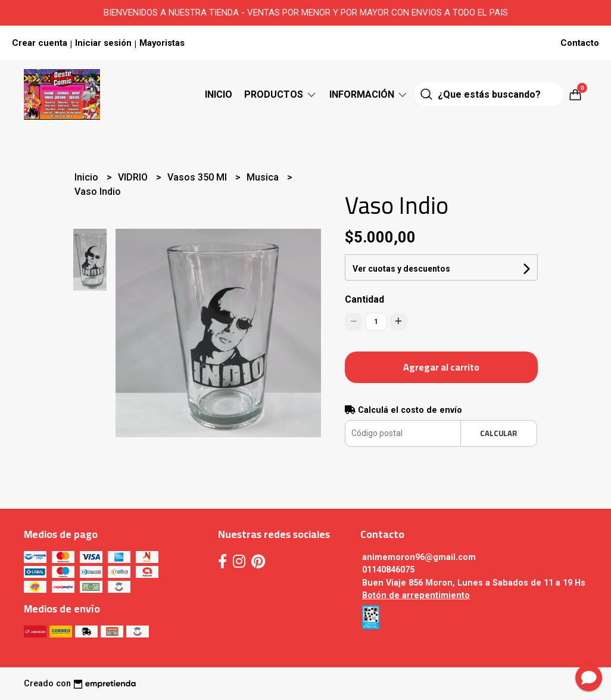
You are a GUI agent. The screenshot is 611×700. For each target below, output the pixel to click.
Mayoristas (162, 43)
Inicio (219, 94)
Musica (264, 177)
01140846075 (388, 570)
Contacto (580, 43)
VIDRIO (134, 177)
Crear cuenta (40, 43)
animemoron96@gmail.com (419, 557)
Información (369, 94)
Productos (281, 94)
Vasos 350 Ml (198, 177)
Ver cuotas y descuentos (401, 269)
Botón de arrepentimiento (416, 595)
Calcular (498, 433)
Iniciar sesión (103, 43)
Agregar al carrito (441, 367)
